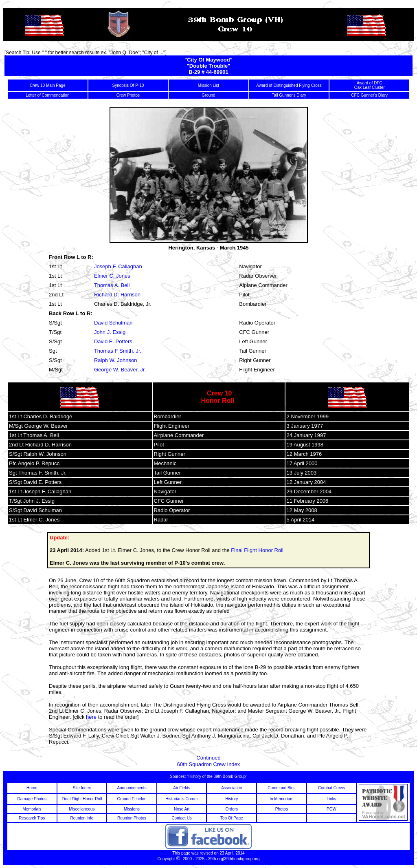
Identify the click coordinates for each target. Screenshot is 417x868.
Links (331, 799)
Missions (132, 809)
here (91, 717)
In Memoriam (281, 799)
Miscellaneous (82, 809)
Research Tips (32, 818)
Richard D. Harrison (117, 295)
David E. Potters (113, 341)
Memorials (32, 809)
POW (331, 809)
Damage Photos (32, 799)
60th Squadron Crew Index (209, 764)
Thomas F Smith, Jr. (118, 351)
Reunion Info (82, 818)
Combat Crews (331, 788)
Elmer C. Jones (112, 276)
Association (232, 788)
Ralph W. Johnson (116, 360)
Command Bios (281, 788)
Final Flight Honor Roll (257, 550)
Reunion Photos (132, 818)
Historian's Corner (182, 799)
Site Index (82, 788)
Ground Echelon (132, 799)
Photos (282, 809)
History (232, 799)
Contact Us (181, 818)
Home (32, 788)
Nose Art (182, 809)
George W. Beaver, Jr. (120, 370)
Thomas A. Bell (112, 285)
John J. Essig (110, 332)
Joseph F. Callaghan (118, 266)
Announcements (132, 788)
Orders (232, 809)
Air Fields (182, 788)
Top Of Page (232, 818)
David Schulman (113, 323)
